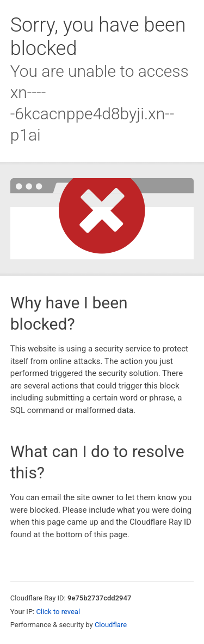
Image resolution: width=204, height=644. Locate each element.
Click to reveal (58, 612)
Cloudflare (111, 625)
